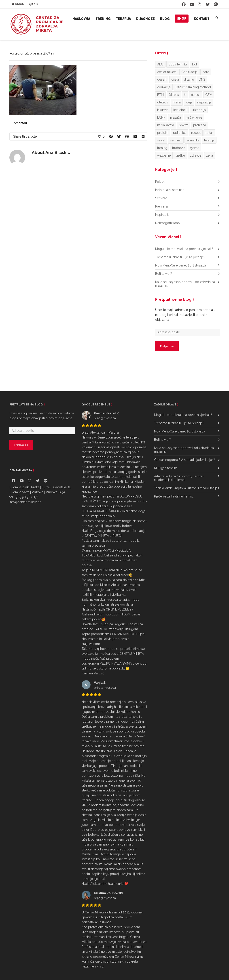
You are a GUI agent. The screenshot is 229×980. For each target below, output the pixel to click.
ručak (209, 133)
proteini (163, 133)
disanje (189, 80)
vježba (195, 148)
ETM (160, 95)
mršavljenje (194, 118)
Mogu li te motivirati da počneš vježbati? (184, 249)
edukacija (164, 87)
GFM (209, 95)
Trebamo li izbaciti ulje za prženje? (180, 257)
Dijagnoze (145, 19)
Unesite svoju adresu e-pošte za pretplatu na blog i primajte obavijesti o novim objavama (185, 315)
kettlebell (180, 110)
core (206, 72)
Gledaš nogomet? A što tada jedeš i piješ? (184, 460)
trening (162, 148)
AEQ (160, 64)
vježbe (180, 155)
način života (166, 125)
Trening (103, 19)
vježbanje (164, 155)
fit (185, 95)
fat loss (174, 95)
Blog (165, 19)
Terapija (123, 19)
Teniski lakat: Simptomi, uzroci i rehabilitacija (186, 488)
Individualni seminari (170, 190)
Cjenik (33, 4)
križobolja (199, 110)
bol (195, 64)
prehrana (200, 125)
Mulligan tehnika (166, 468)
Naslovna (81, 19)
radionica (180, 133)
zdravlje (196, 155)
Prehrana (161, 206)
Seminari (161, 198)
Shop (182, 19)
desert (162, 80)
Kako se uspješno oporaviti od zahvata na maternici (185, 284)
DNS (202, 80)
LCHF (161, 118)
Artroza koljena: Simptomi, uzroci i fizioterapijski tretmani (179, 478)
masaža (176, 118)
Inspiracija (162, 215)
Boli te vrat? (164, 274)
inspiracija (204, 102)
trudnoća (179, 148)
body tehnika (178, 64)
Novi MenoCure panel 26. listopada (181, 265)
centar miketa (167, 72)
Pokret (160, 182)
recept (196, 133)
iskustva (163, 110)
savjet (161, 140)
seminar (176, 140)
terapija (209, 140)
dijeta (175, 80)
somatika (193, 140)
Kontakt (202, 19)
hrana (177, 102)
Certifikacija (189, 72)
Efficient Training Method (193, 87)
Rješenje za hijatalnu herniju (174, 496)
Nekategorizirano (168, 223)
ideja (189, 102)
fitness (196, 95)
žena (210, 155)
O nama (18, 4)
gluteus (163, 102)
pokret (184, 125)
